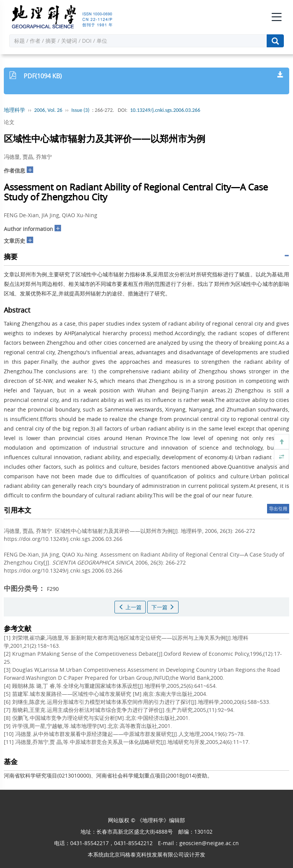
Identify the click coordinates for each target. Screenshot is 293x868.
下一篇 (163, 607)
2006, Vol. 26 (48, 110)
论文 (9, 122)
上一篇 (130, 607)
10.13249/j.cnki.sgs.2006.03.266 (165, 110)
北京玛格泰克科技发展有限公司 (146, 854)
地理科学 (14, 110)
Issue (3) (80, 110)
